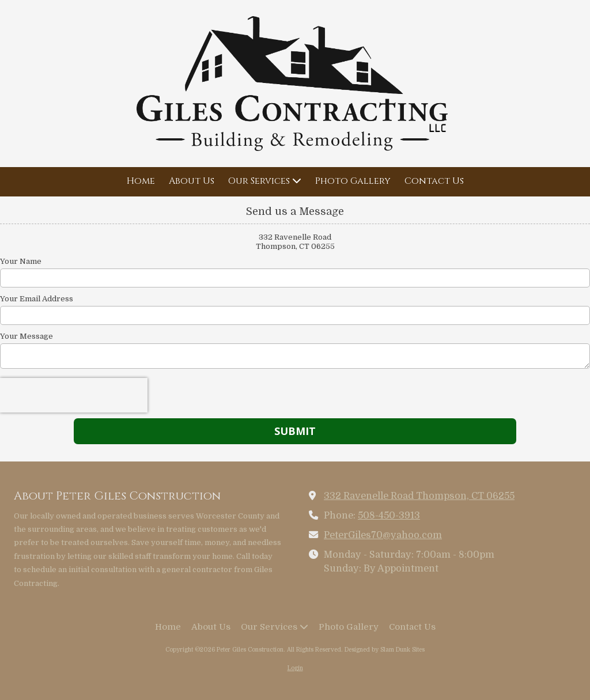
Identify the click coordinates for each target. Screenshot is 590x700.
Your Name (21, 261)
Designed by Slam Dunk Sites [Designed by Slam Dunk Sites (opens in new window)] (385, 650)
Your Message (27, 336)
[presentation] (74, 395)
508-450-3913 (389, 515)
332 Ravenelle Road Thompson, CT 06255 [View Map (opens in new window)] (419, 496)
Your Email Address (37, 299)
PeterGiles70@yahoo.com (383, 535)
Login (295, 668)
